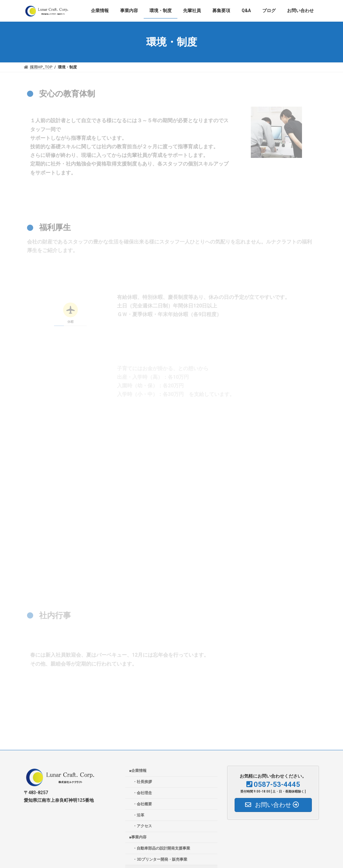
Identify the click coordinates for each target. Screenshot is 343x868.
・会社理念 (142, 793)
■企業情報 (138, 771)
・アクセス (142, 826)
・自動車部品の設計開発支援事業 (161, 848)
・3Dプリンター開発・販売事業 (160, 859)
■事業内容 (138, 837)
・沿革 (139, 815)
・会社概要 (142, 804)
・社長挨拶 (142, 782)
